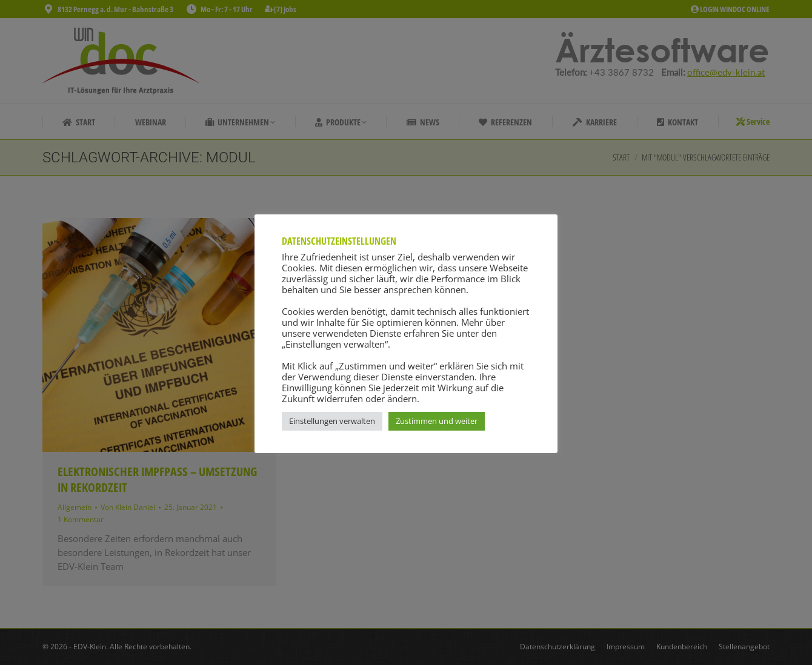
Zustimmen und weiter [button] (437, 421)
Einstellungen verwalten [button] (332, 421)
